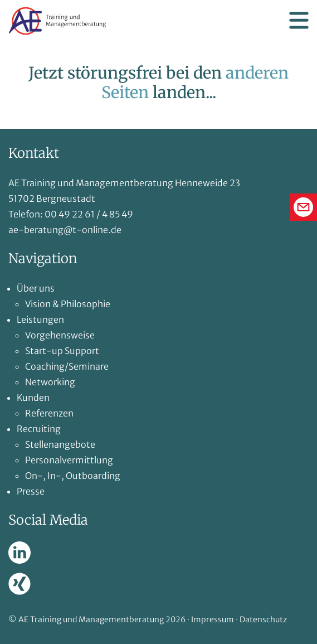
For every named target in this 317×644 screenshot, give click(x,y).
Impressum (213, 619)
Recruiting (39, 429)
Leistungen (40, 319)
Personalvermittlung (69, 460)
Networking (50, 382)
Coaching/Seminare (67, 366)
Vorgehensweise (60, 335)
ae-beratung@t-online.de (65, 230)
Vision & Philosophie (68, 304)
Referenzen (49, 413)
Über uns (36, 288)
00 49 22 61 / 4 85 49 (89, 214)
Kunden (33, 398)
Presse (31, 491)
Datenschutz (263, 619)
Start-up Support (62, 351)
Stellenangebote (60, 444)
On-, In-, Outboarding (73, 476)
